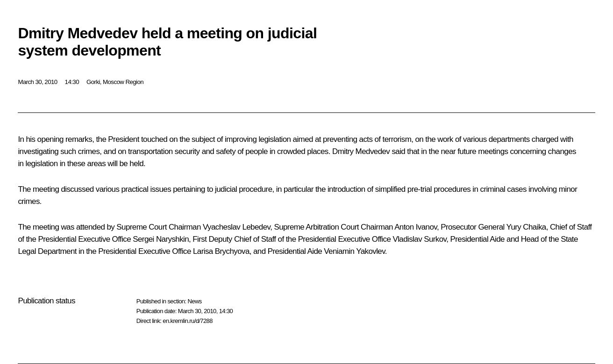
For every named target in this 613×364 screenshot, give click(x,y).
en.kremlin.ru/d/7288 (188, 321)
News (194, 301)
